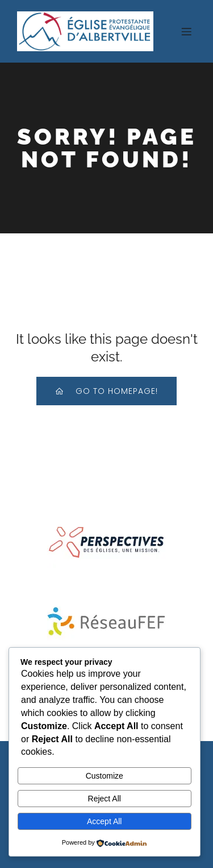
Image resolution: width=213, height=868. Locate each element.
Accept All (104, 821)
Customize (105, 776)
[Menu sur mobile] (186, 31)
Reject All (105, 799)
